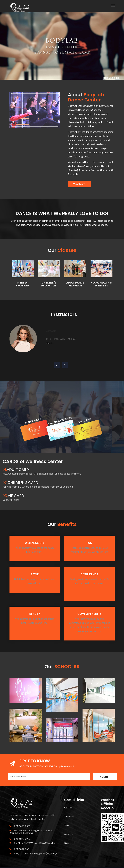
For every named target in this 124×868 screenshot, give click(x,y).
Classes (68, 808)
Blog (67, 843)
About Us (69, 834)
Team (67, 825)
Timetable (69, 816)
